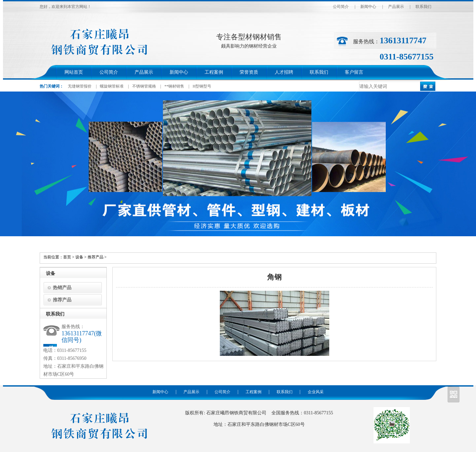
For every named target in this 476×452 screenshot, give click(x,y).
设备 (79, 257)
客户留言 (354, 72)
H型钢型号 (202, 86)
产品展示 (396, 7)
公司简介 (341, 7)
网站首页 (74, 72)
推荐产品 (96, 257)
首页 (67, 257)
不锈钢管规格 (144, 86)
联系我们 (423, 7)
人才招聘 (284, 72)
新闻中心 (368, 7)
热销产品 (62, 288)
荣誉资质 (249, 72)
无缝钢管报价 (80, 86)
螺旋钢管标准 (112, 86)
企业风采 (316, 392)
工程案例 (214, 72)
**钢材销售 (174, 86)
